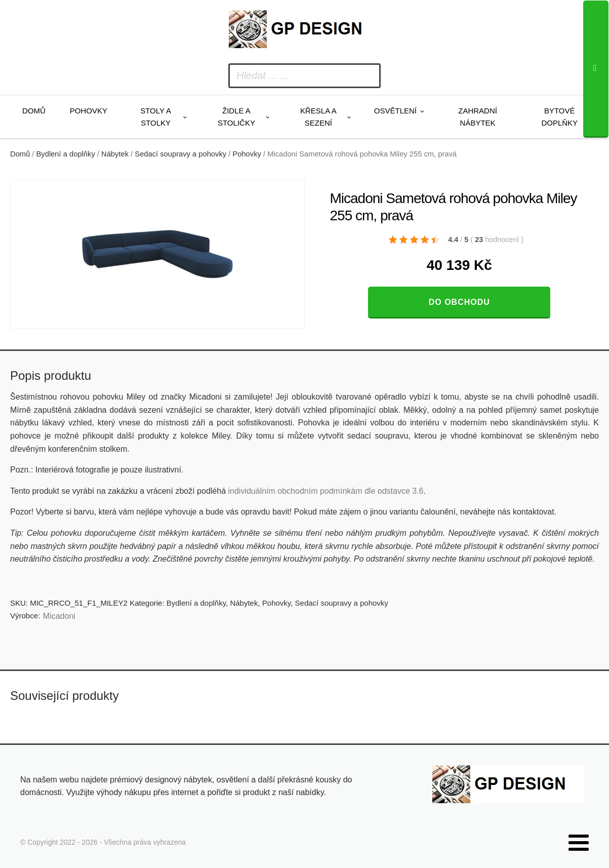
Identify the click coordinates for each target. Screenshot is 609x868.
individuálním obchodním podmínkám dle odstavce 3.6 (326, 491)
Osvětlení (395, 111)
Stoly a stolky (156, 117)
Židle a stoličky (236, 117)
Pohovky (89, 111)
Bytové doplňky (559, 117)
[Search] (596, 69)
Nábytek (115, 154)
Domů (34, 111)
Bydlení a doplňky (66, 154)
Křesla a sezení (318, 117)
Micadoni (59, 616)
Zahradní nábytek (478, 117)
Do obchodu (459, 302)
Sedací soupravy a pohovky (180, 154)
